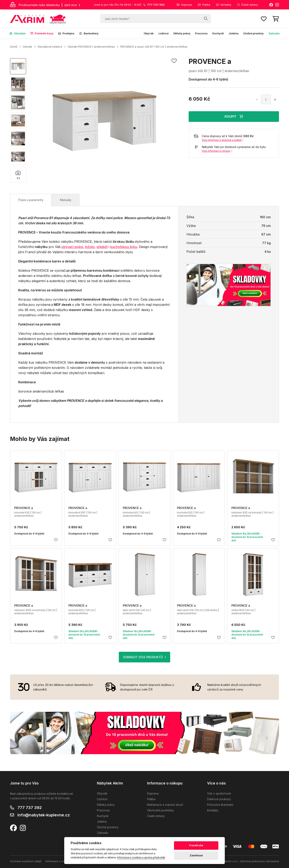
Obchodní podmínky (161, 810)
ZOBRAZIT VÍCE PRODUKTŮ (144, 657)
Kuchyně (218, 33)
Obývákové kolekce (50, 47)
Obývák (149, 33)
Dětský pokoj (182, 33)
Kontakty (224, 5)
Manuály (66, 200)
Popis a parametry (31, 200)
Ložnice (164, 33)
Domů (14, 47)
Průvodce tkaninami (220, 805)
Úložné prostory (253, 33)
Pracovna (201, 33)
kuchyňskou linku (124, 247)
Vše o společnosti (219, 793)
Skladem (18, 33)
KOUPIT (234, 116)
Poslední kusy (42, 33)
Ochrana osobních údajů (26, 861)
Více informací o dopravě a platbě (223, 140)
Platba (204, 5)
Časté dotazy (248, 5)
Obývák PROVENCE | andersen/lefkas (91, 47)
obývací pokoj (72, 247)
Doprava (184, 5)
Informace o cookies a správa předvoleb (141, 857)
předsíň (102, 247)
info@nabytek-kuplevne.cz (44, 815)
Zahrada (274, 33)
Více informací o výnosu (217, 151)
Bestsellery (89, 33)
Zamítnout (196, 855)
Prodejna (66, 33)
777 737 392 (30, 808)
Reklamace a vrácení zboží (165, 805)
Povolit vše (196, 845)
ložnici (90, 247)
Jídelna (234, 33)
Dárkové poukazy (219, 799)
